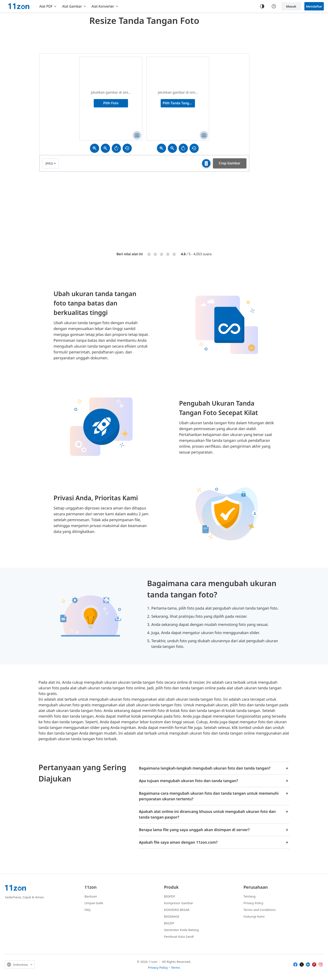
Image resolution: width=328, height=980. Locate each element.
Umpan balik (94, 903)
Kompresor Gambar (179, 903)
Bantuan (91, 896)
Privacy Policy (253, 903)
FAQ (88, 910)
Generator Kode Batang (181, 930)
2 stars (156, 254)
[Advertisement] (144, 39)
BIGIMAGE (172, 916)
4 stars (168, 254)
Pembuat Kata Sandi (179, 936)
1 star (149, 254)
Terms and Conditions (260, 910)
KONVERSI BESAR (177, 910)
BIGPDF (170, 896)
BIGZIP (169, 923)
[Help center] (274, 6)
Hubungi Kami (254, 916)
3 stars (162, 254)
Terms (175, 967)
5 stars (174, 254)
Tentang (249, 896)
